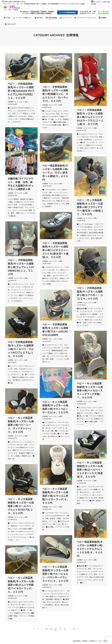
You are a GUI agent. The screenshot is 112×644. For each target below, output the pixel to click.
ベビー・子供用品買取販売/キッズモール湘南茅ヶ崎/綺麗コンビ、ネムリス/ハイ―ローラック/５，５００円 (55, 94)
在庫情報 (10, 102)
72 (65, 629)
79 (74, 629)
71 (60, 629)
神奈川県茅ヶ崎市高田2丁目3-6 (14, 2)
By (21, 102)
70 (56, 629)
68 (46, 629)
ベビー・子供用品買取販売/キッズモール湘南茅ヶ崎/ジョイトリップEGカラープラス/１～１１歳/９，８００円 (90, 117)
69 (51, 629)
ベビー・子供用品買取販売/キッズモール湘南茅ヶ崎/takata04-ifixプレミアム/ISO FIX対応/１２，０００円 (21, 91)
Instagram (97, 2)
